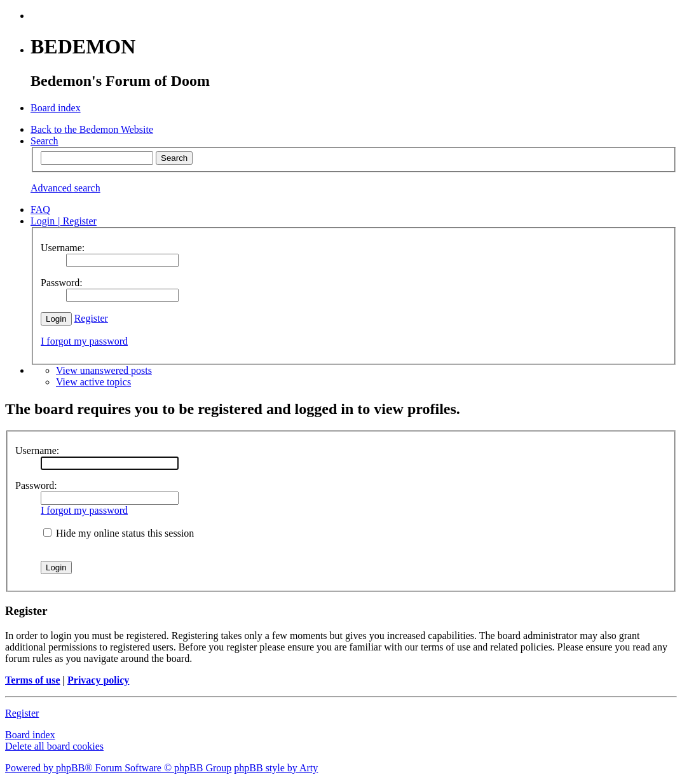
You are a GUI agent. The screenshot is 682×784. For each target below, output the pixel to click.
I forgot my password (84, 341)
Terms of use (33, 680)
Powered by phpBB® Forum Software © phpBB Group (118, 768)
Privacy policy (98, 680)
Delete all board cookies (54, 746)
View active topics (93, 382)
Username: (37, 450)
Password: (36, 485)
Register (91, 318)
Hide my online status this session (119, 533)
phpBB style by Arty (276, 768)
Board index (30, 735)
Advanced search (65, 188)
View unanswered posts (104, 370)
